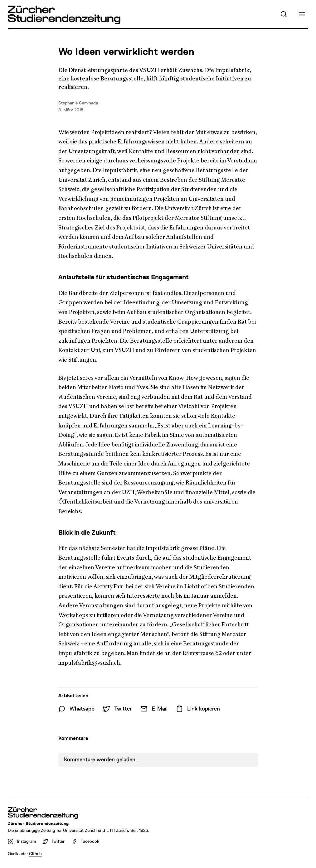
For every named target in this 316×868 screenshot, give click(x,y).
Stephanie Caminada (78, 103)
